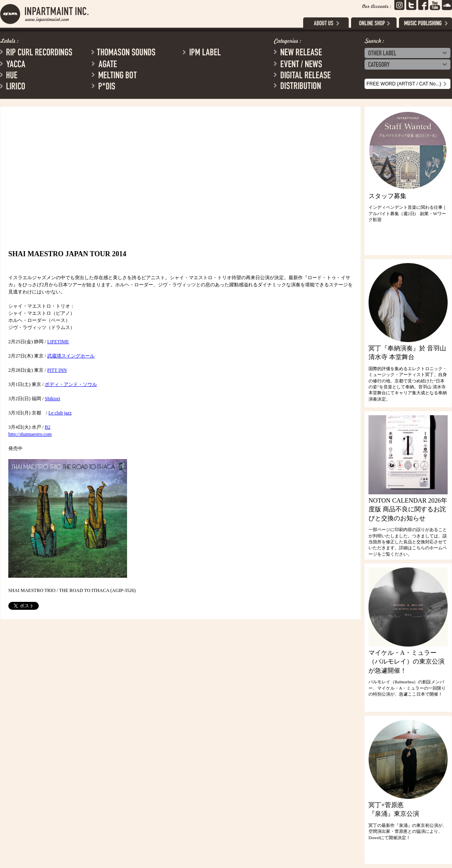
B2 (47, 427)
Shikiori (52, 399)
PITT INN (57, 370)
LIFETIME (58, 342)
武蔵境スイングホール (71, 356)
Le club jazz (60, 413)
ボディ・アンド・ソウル (71, 384)
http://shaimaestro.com (30, 434)
